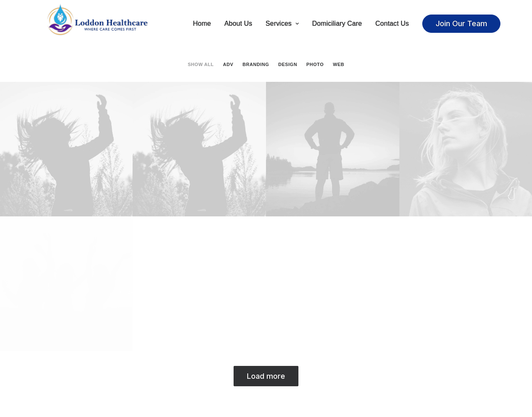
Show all (201, 65)
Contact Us (392, 24)
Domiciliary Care (337, 24)
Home (202, 24)
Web (339, 65)
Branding (256, 65)
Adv (228, 65)
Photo (315, 65)
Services (282, 24)
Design (287, 65)
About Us (238, 24)
